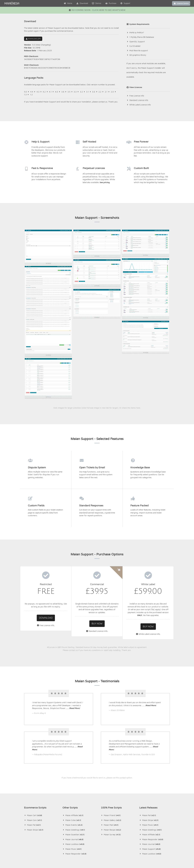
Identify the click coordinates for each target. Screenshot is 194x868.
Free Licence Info (136, 96)
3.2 (81, 92)
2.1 (106, 92)
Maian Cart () (33, 747)
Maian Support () (150, 780)
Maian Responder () (74, 785)
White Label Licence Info (140, 105)
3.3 (75, 92)
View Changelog (43, 45)
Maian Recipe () (111, 761)
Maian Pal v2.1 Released (94, 818)
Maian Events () (73, 756)
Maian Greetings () (74, 761)
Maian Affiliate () (73, 747)
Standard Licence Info (139, 100)
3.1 (88, 92)
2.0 (112, 92)
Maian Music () (72, 780)
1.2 (31, 95)
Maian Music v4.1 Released (95, 827)
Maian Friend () (111, 747)
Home (68, 3)
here (138, 339)
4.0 (56, 92)
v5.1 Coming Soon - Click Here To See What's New (97, 10)
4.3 (38, 92)
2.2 (100, 92)
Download (82, 3)
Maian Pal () (32, 756)
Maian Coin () (33, 752)
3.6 (63, 92)
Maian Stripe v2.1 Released (95, 810)
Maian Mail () (110, 756)
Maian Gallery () (111, 752)
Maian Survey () (111, 766)
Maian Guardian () (74, 766)
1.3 (25, 95)
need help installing (112, 582)
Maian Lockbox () (73, 776)
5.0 (25, 92)
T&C (153, 541)
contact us (103, 102)
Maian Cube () (72, 752)
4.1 (50, 92)
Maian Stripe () (34, 761)
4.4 (32, 92)
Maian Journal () (73, 771)
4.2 (44, 92)
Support (125, 3)
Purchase (111, 3)
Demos (97, 3)
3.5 (69, 92)
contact (123, 709)
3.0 (94, 92)
